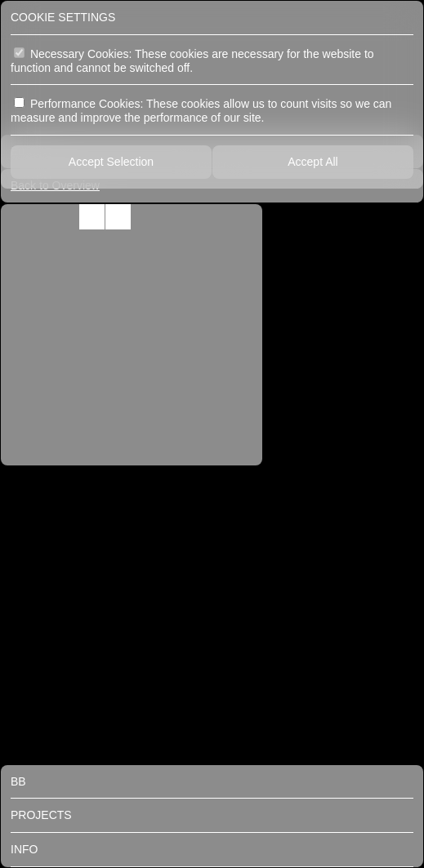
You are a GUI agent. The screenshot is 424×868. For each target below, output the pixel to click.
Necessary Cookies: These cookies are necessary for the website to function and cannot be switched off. (192, 61)
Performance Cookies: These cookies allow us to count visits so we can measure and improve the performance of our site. (201, 111)
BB (18, 781)
